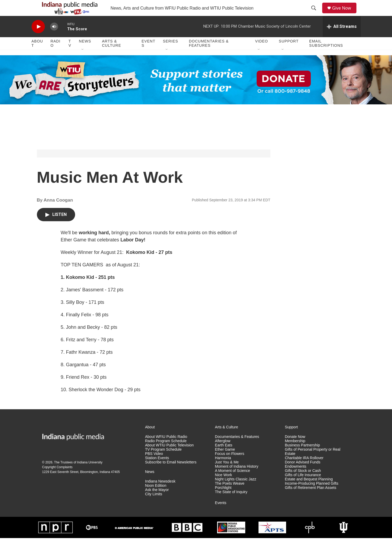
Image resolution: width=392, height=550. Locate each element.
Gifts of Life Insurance (303, 487)
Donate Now (295, 449)
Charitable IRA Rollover (304, 470)
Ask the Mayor (157, 502)
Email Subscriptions (326, 55)
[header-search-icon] (316, 14)
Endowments (296, 478)
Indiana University (90, 474)
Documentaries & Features (209, 55)
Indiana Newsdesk (160, 493)
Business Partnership (302, 457)
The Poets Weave (230, 495)
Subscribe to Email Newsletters (171, 474)
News (85, 53)
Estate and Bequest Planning (309, 491)
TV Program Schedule (163, 461)
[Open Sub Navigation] (83, 62)
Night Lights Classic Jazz (236, 491)
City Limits (154, 506)
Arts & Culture (111, 55)
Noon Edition (156, 498)
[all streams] (342, 39)
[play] (38, 39)
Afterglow (223, 453)
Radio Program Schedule (166, 453)
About (37, 55)
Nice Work (223, 487)
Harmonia (223, 470)
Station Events (157, 470)
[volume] (54, 39)
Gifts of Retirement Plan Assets (311, 500)
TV (70, 55)
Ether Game (225, 461)
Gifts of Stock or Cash (303, 483)
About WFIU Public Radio (166, 449)
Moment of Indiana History (237, 478)
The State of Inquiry (231, 504)
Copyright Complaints (57, 479)
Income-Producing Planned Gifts (312, 495)
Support (289, 53)
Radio (55, 55)
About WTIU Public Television (169, 457)
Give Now (344, 14)
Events (149, 55)
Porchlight (223, 500)
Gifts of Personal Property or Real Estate (313, 464)
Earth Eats (224, 457)
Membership (295, 453)
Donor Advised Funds (303, 474)
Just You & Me (227, 474)
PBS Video (154, 466)
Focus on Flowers (230, 466)
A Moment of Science (232, 483)
